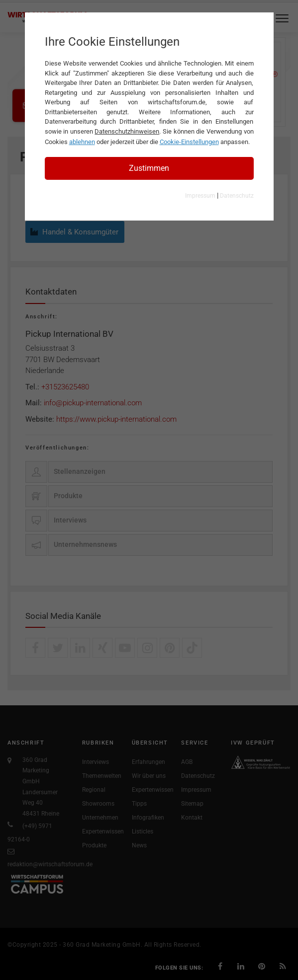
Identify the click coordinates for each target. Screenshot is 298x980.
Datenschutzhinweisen (127, 131)
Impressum (200, 196)
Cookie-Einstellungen (189, 142)
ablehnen (82, 142)
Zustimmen (149, 168)
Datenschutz (237, 196)
